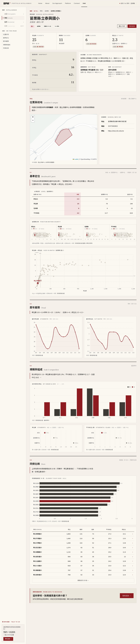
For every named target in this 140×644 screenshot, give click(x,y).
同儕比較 (6, 48)
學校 (41, 11)
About (47, 3)
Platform (68, 3)
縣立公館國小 (38, 561)
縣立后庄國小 (38, 547)
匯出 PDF (122, 26)
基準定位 (6, 38)
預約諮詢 (132, 26)
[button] (33, 117)
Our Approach (57, 3)
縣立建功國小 (38, 557)
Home (40, 3)
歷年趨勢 (6, 41)
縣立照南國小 (38, 534)
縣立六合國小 (38, 566)
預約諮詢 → (8, 639)
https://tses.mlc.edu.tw (116, 131)
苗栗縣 (47, 11)
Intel (84, 3)
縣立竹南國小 (38, 538)
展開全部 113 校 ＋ (83, 580)
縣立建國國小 (38, 552)
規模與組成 (7, 45)
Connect (77, 3)
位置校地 (6, 34)
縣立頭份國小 (38, 575)
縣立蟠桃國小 (38, 570)
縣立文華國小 (38, 543)
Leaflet (76, 159)
